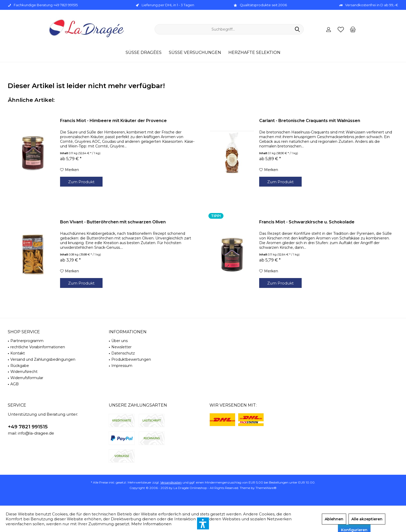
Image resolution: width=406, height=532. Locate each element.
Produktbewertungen (131, 359)
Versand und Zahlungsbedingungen (43, 359)
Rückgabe (20, 366)
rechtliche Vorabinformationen (38, 347)
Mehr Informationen (151, 524)
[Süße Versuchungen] (195, 53)
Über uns (119, 341)
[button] (203, 523)
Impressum (122, 366)
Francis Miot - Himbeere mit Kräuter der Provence (113, 121)
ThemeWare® (266, 488)
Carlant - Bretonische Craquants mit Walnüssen (310, 121)
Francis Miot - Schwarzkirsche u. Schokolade (307, 222)
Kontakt (18, 353)
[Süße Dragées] (144, 53)
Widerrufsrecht (24, 372)
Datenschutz (123, 353)
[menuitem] (353, 29)
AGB (15, 384)
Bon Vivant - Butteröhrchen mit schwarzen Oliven (113, 222)
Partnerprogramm (27, 341)
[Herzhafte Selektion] (254, 53)
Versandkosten (171, 482)
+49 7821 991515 (28, 427)
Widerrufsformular (27, 378)
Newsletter (121, 347)
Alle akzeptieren (367, 519)
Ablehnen (334, 519)
